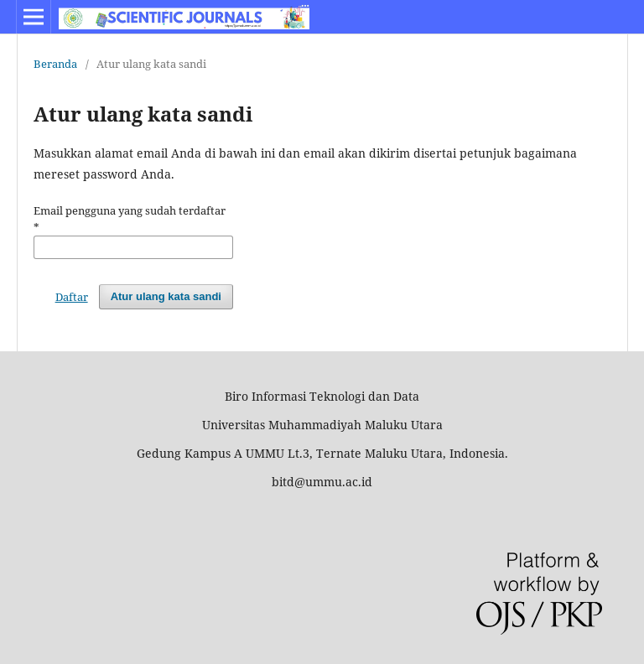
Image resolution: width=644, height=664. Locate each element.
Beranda (55, 64)
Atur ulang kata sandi (166, 296)
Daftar (72, 297)
